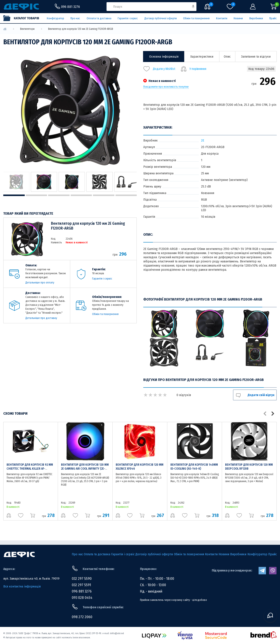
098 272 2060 (82, 617)
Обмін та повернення (196, 18)
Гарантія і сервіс (128, 18)
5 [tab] (104, 195)
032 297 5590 (82, 579)
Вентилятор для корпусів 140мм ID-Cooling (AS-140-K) (194, 467)
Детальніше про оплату (40, 282)
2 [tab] (37, 195)
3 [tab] (59, 195)
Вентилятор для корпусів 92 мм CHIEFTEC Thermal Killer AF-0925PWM (30, 469)
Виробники (256, 18)
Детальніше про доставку (41, 318)
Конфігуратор (55, 18)
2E (203, 140)
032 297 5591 (81, 585)
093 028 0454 (82, 598)
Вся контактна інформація (22, 586)
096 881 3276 (82, 591)
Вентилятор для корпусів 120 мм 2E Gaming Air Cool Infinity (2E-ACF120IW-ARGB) (85, 469)
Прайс (273, 18)
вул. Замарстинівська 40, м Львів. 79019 (31, 579)
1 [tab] (14, 195)
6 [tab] (126, 195)
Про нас (75, 18)
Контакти (222, 18)
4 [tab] (81, 195)
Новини (238, 18)
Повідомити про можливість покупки (166, 87)
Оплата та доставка (99, 18)
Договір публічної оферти (161, 18)
